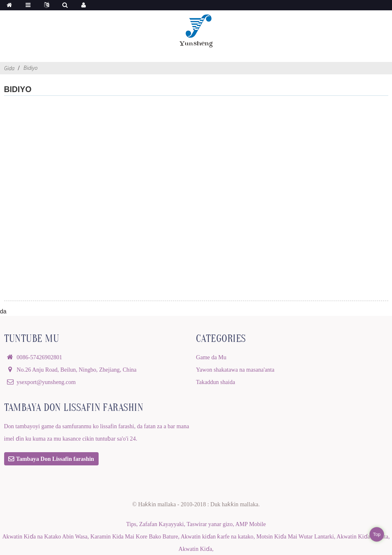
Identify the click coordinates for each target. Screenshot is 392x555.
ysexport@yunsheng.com (46, 382)
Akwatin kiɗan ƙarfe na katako (217, 536)
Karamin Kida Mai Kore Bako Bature (134, 536)
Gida (9, 68)
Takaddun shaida (216, 382)
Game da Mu (211, 357)
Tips (131, 524)
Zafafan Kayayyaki (161, 524)
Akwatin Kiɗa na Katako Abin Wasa (45, 536)
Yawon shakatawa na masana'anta (235, 370)
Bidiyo (31, 68)
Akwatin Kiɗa (195, 549)
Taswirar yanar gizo (210, 524)
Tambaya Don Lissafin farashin (55, 459)
